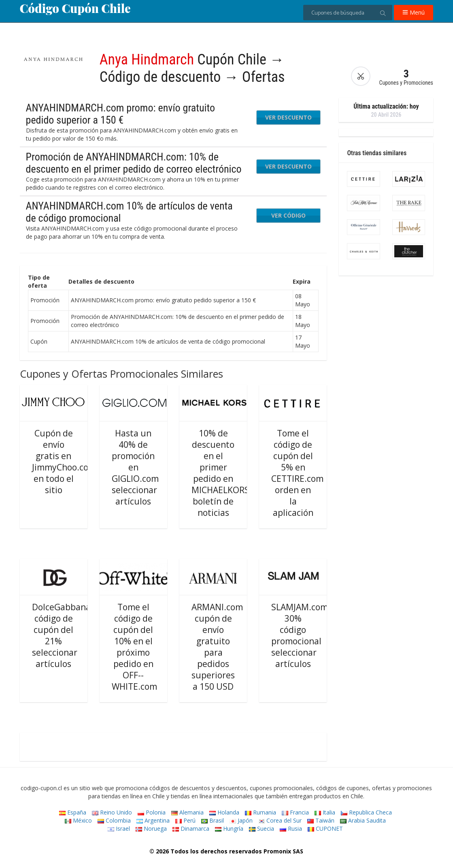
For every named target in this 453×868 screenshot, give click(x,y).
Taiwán (321, 820)
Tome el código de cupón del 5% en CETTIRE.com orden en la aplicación (297, 473)
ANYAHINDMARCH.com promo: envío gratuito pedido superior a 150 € (120, 114)
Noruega (151, 828)
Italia (325, 812)
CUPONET (325, 828)
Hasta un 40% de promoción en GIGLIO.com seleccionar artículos (135, 467)
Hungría (229, 828)
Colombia (114, 820)
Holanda (224, 812)
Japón (241, 820)
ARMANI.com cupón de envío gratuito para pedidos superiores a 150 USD (217, 647)
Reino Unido (112, 812)
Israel (119, 828)
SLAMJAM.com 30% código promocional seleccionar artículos (300, 635)
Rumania (261, 812)
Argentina (153, 820)
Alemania (187, 812)
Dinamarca (191, 828)
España (73, 812)
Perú (185, 820)
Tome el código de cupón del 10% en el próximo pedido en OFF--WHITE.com (134, 647)
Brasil (213, 820)
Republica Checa (366, 812)
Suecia (262, 828)
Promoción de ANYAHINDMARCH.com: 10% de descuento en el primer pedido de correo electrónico (134, 163)
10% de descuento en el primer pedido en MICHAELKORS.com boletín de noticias (230, 473)
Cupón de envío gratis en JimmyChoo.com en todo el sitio (64, 462)
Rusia (291, 828)
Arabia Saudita (363, 820)
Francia (295, 812)
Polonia (152, 812)
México (78, 820)
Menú (414, 12)
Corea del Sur (280, 820)
